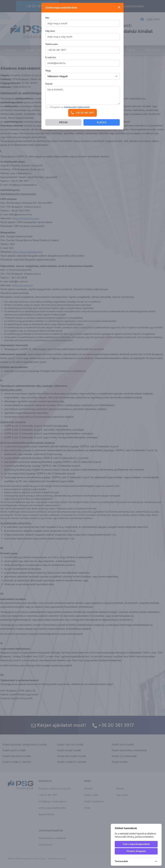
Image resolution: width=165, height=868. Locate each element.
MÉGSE (63, 125)
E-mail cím (51, 60)
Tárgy (48, 73)
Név (47, 20)
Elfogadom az (70, 110)
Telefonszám (52, 47)
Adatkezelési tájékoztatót (77, 110)
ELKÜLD (102, 125)
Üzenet (49, 86)
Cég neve (50, 33)
